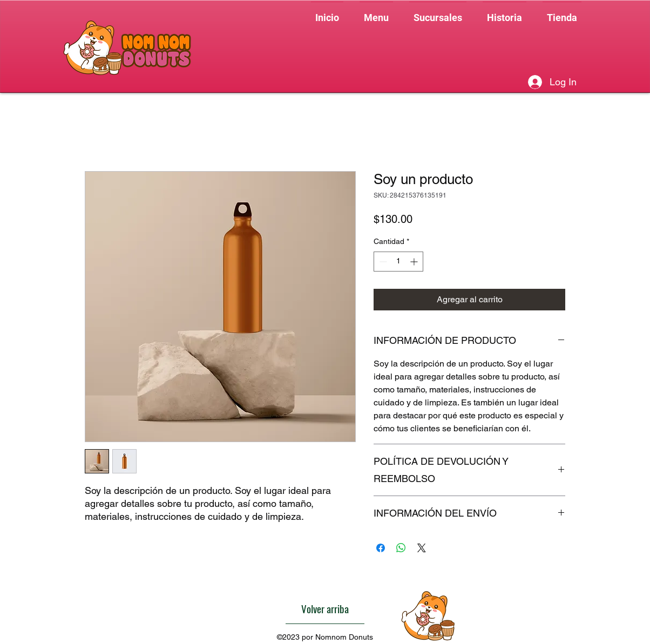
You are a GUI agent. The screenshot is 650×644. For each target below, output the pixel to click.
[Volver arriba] (325, 609)
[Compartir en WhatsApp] (401, 548)
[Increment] (415, 262)
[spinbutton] (398, 262)
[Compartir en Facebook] (381, 548)
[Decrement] (382, 262)
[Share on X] (422, 548)
